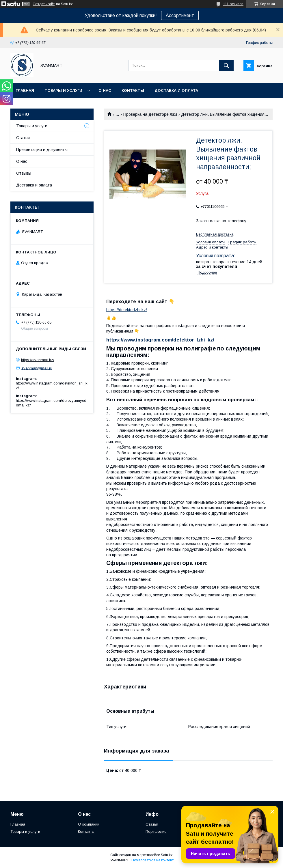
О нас (105, 90)
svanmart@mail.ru (37, 368)
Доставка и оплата (176, 90)
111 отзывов (233, 4)
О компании (89, 824)
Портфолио (156, 831)
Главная (25, 90)
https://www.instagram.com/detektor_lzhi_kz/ (160, 340)
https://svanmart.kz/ (38, 360)
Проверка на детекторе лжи (150, 114)
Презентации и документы (42, 150)
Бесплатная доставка (215, 234)
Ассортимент (180, 15)
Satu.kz (167, 855)
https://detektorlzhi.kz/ (127, 310)
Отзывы (24, 173)
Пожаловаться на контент (152, 860)
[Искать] (226, 66)
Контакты (133, 90)
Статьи (23, 138)
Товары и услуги (63, 90)
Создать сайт (44, 4)
